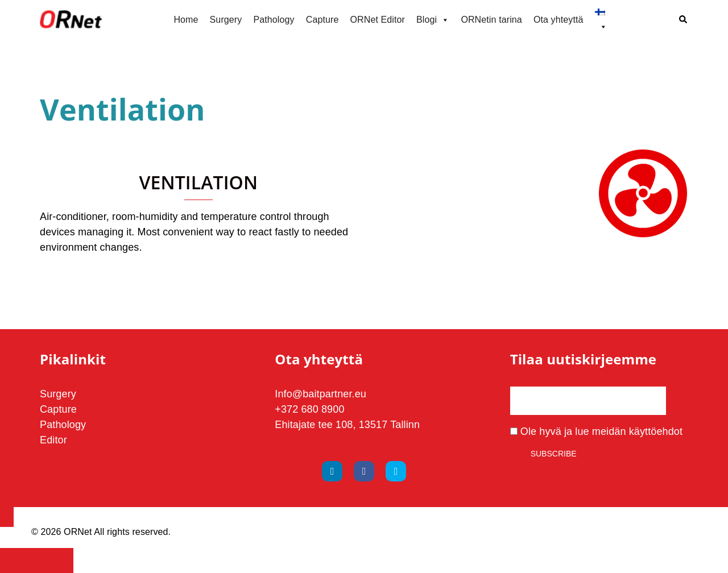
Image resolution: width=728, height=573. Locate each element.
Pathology (274, 20)
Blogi (433, 20)
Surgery (226, 20)
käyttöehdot (656, 431)
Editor (53, 440)
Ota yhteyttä (559, 20)
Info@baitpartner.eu (320, 394)
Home (186, 20)
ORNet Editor (377, 20)
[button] (684, 20)
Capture (322, 20)
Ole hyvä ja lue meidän (596, 431)
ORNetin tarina (491, 20)
